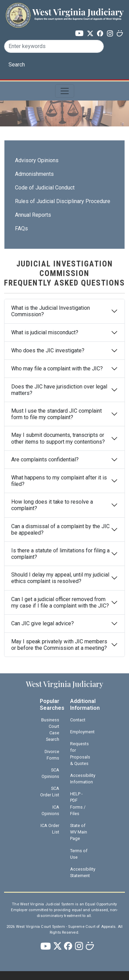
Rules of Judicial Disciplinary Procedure (63, 201)
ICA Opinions (50, 810)
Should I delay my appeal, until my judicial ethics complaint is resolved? (60, 578)
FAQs (21, 228)
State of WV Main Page (79, 832)
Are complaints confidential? (45, 460)
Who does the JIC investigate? (48, 350)
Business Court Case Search (50, 730)
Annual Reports (33, 215)
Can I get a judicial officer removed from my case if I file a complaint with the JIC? (60, 602)
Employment (82, 732)
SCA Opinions (50, 773)
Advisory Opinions (37, 160)
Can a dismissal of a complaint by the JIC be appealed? (60, 530)
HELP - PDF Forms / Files (78, 804)
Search (17, 65)
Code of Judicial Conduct (45, 188)
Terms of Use (79, 854)
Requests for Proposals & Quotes (80, 754)
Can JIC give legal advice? (43, 623)
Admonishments (34, 174)
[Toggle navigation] (65, 91)
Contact (78, 720)
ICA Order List (50, 829)
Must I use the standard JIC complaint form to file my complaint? (57, 414)
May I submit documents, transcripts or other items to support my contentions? (58, 438)
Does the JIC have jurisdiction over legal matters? (59, 390)
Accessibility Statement (83, 872)
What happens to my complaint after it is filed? (59, 481)
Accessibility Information (83, 779)
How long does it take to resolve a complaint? (52, 505)
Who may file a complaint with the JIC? (57, 369)
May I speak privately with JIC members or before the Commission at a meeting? (59, 645)
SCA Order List (50, 792)
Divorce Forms (52, 755)
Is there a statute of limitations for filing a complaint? (60, 554)
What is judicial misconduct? (45, 332)
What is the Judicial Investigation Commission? (51, 311)
